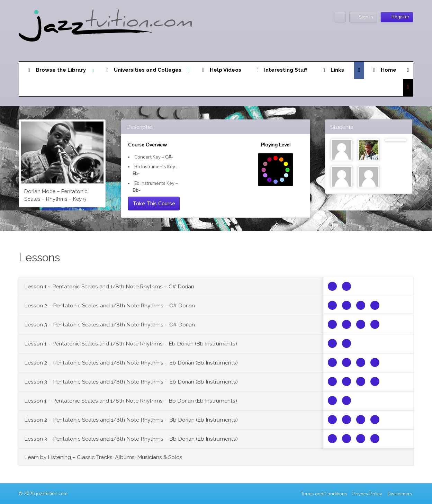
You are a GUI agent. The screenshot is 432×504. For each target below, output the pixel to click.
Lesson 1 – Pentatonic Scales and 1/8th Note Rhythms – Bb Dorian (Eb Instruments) (131, 401)
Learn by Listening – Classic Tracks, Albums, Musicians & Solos (103, 457)
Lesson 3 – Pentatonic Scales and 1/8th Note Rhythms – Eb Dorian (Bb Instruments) (131, 382)
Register (397, 17)
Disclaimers (400, 494)
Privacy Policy (367, 494)
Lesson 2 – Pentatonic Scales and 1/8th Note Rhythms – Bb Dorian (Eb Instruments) (131, 420)
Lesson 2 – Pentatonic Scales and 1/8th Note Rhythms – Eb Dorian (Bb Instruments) (131, 363)
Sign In (363, 17)
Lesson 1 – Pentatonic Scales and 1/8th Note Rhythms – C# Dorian (109, 286)
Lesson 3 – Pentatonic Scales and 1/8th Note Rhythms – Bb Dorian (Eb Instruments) (131, 439)
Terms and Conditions (324, 494)
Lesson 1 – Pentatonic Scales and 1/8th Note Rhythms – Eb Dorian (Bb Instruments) (131, 344)
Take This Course (154, 203)
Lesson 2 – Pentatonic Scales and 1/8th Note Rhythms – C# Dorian (110, 305)
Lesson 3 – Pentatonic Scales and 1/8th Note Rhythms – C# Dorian (110, 325)
